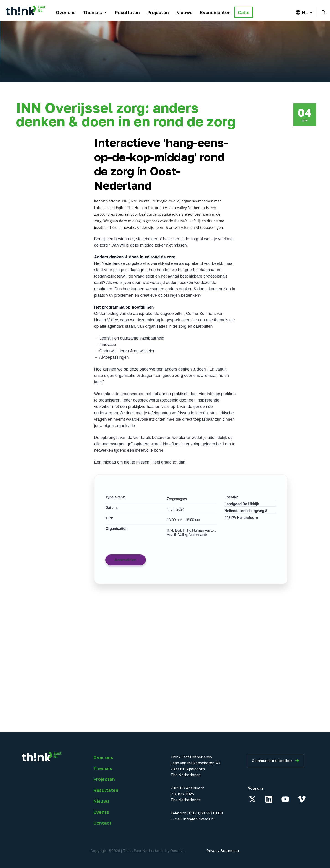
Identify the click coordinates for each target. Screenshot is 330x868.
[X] (252, 799)
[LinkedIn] (269, 799)
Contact (102, 823)
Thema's (103, 768)
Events (101, 812)
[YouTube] (285, 799)
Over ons (103, 757)
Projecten (104, 779)
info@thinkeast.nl (199, 819)
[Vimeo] (302, 799)
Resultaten (106, 790)
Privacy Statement (223, 851)
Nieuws (101, 801)
